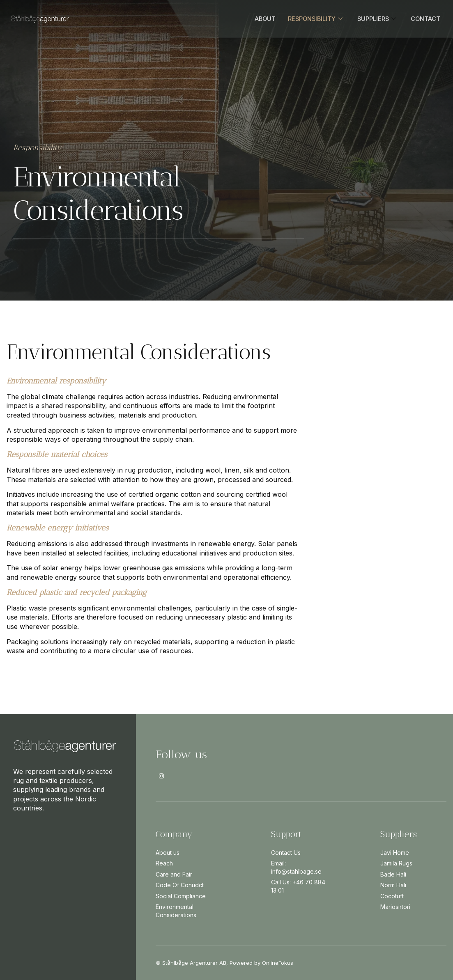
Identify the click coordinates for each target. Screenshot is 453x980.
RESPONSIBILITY (313, 19)
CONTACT (425, 19)
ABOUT (262, 19)
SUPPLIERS (376, 19)
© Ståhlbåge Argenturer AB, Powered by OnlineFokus (224, 963)
